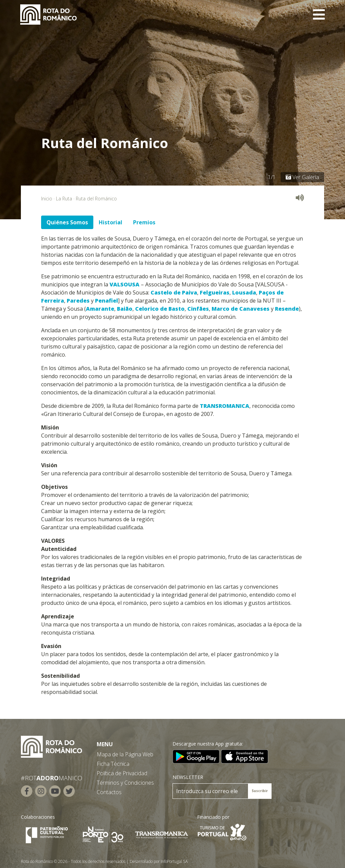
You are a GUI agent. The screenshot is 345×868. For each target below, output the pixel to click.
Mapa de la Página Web (125, 754)
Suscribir (260, 791)
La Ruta (64, 199)
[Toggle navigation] (319, 15)
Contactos (109, 792)
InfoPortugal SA (174, 861)
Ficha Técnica (113, 764)
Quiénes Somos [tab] (67, 222)
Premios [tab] (144, 222)
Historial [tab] (111, 222)
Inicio (47, 199)
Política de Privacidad (122, 773)
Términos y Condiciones (125, 783)
